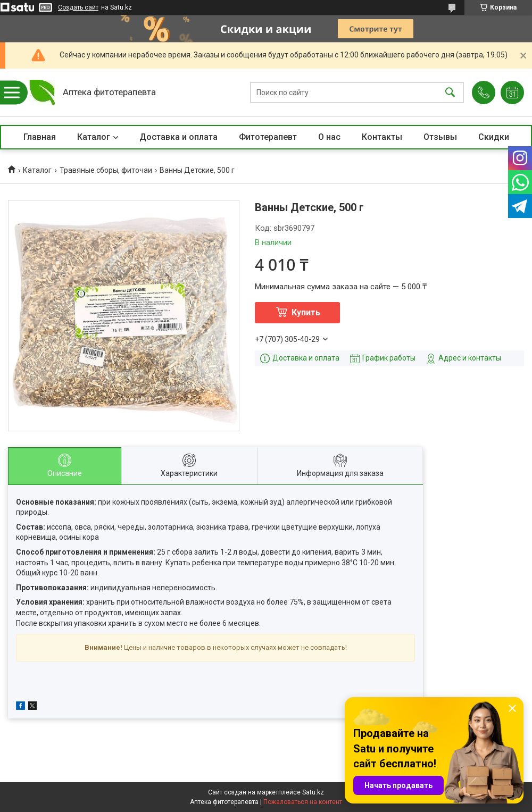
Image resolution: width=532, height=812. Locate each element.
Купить (306, 312)
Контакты (382, 137)
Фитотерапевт (268, 137)
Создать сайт (78, 7)
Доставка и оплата (178, 137)
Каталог (94, 137)
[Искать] (450, 93)
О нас (329, 137)
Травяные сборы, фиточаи (106, 170)
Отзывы (440, 137)
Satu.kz (313, 792)
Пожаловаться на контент (303, 802)
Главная (40, 137)
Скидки (494, 137)
